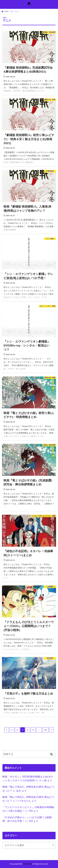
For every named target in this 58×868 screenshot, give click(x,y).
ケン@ (43, 780)
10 (45, 730)
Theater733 (27, 864)
